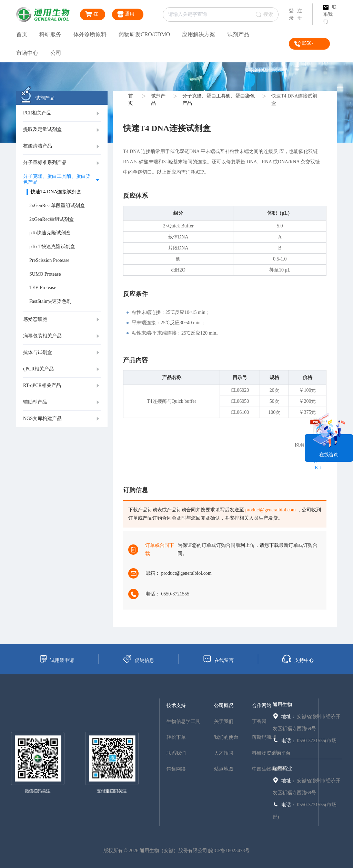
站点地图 (224, 769)
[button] (62, 113)
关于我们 (224, 721)
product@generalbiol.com (271, 510)
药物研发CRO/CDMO (144, 34)
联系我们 (330, 14)
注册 (300, 14)
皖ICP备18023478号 (229, 851)
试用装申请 (57, 659)
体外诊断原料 (90, 34)
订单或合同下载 (160, 549)
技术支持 (176, 706)
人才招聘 (224, 753)
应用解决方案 (199, 34)
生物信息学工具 (183, 721)
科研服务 (50, 34)
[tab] (62, 113)
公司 (56, 53)
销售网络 (176, 769)
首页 (22, 34)
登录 (291, 14)
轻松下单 (176, 737)
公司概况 (224, 706)
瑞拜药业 (282, 769)
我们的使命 (226, 737)
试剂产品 (238, 34)
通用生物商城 (127, 16)
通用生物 (282, 704)
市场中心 (27, 53)
